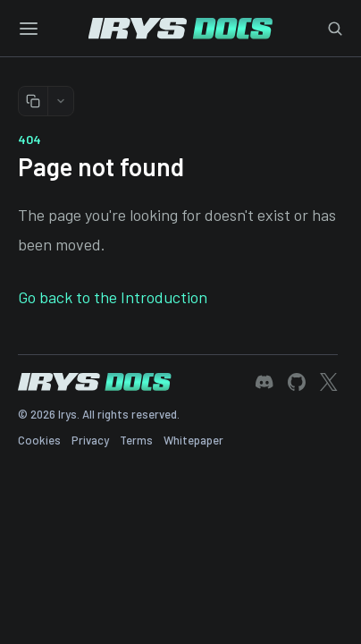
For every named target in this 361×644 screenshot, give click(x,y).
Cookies (39, 440)
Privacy (90, 440)
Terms (136, 440)
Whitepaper (193, 440)
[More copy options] (61, 101)
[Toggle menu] (29, 29)
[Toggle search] (335, 29)
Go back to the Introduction (113, 297)
